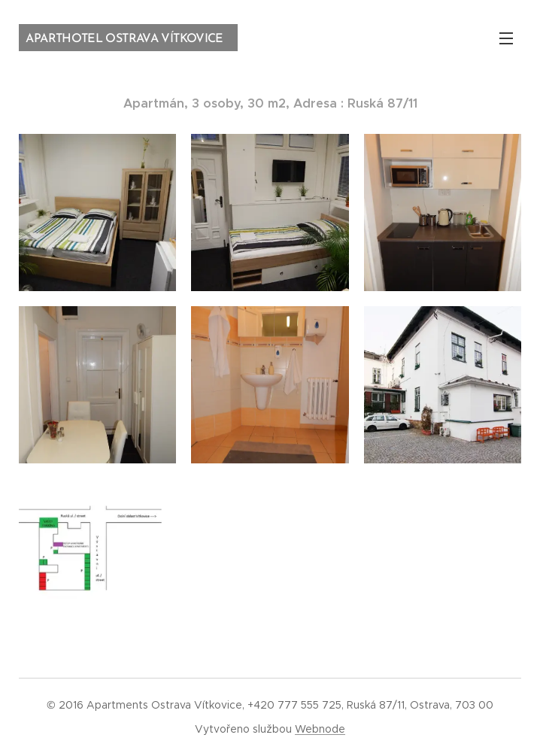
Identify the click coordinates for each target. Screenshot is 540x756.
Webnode (320, 729)
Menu (506, 38)
